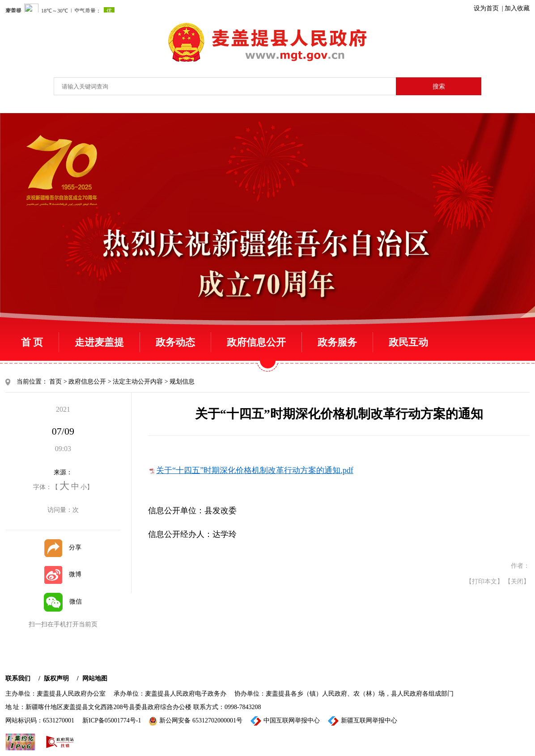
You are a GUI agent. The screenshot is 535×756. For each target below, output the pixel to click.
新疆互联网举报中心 (363, 721)
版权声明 (56, 678)
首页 (55, 382)
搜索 (439, 87)
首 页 (32, 342)
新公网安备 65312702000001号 (196, 721)
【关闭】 (517, 581)
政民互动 (408, 342)
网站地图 (95, 678)
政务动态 (175, 342)
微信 (63, 602)
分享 (63, 547)
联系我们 (18, 678)
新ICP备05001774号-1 (112, 720)
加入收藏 (517, 8)
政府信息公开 (256, 342)
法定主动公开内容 (138, 382)
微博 (63, 574)
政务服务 (337, 342)
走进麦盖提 (99, 342)
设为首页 (486, 8)
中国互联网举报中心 (285, 721)
